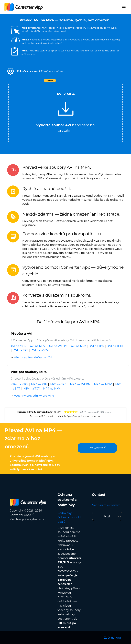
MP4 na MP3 (19, 384)
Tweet (85, 82)
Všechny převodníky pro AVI (33, 357)
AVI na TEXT (115, 346)
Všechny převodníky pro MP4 (34, 396)
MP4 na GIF (39, 384)
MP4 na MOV (103, 384)
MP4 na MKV (52, 389)
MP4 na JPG (58, 384)
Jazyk (107, 516)
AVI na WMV (40, 350)
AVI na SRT (21, 350)
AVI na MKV (38, 346)
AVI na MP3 (78, 346)
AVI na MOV (19, 346)
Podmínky (65, 513)
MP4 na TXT (31, 389)
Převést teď (97, 448)
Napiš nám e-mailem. (106, 505)
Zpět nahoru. (113, 638)
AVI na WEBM (58, 346)
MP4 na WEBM (80, 384)
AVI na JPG (97, 346)
